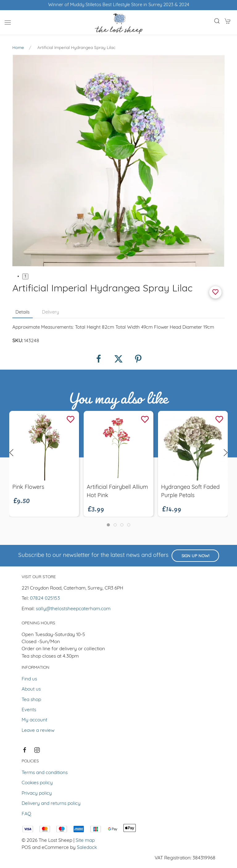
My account (34, 720)
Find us (29, 679)
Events (29, 710)
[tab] (108, 525)
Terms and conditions (45, 773)
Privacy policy (37, 793)
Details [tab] (23, 312)
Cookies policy (37, 783)
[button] (8, 22)
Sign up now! (195, 556)
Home (18, 48)
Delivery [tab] (50, 312)
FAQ (26, 814)
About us (31, 689)
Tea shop (31, 700)
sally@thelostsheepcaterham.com (73, 609)
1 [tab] (25, 276)
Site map (85, 841)
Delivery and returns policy (51, 804)
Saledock (87, 848)
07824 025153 (45, 598)
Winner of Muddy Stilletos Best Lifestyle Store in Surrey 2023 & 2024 (119, 5)
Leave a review (38, 731)
